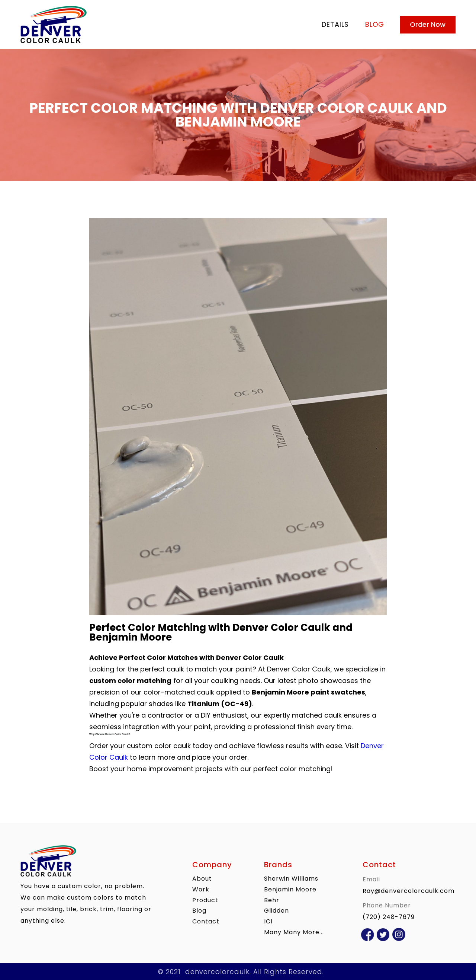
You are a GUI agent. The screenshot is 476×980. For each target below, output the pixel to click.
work (201, 889)
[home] (167, 25)
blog (375, 24)
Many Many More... (294, 932)
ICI (268, 921)
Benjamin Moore (290, 889)
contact (206, 921)
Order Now (428, 24)
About (202, 879)
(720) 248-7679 (389, 917)
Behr (272, 900)
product (205, 900)
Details (335, 24)
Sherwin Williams (291, 879)
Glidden (276, 911)
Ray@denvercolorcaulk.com (409, 891)
